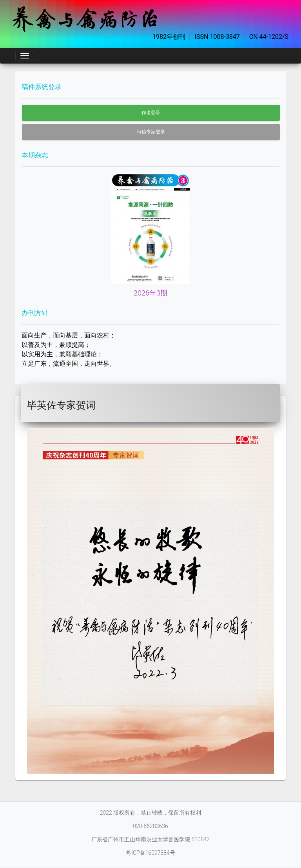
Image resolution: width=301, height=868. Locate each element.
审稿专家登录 (151, 132)
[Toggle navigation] (25, 56)
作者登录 (151, 113)
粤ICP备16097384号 (150, 853)
